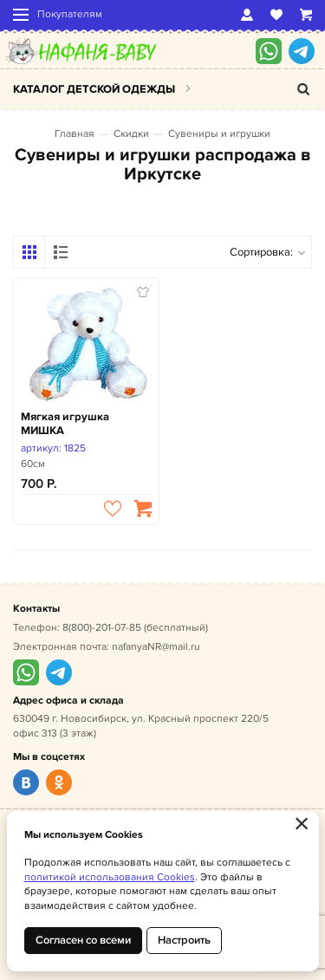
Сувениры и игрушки (219, 134)
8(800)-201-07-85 (102, 628)
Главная (75, 134)
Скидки (131, 134)
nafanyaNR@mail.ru (156, 647)
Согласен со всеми (83, 940)
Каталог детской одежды (94, 89)
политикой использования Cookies (110, 877)
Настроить (184, 940)
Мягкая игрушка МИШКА (65, 424)
